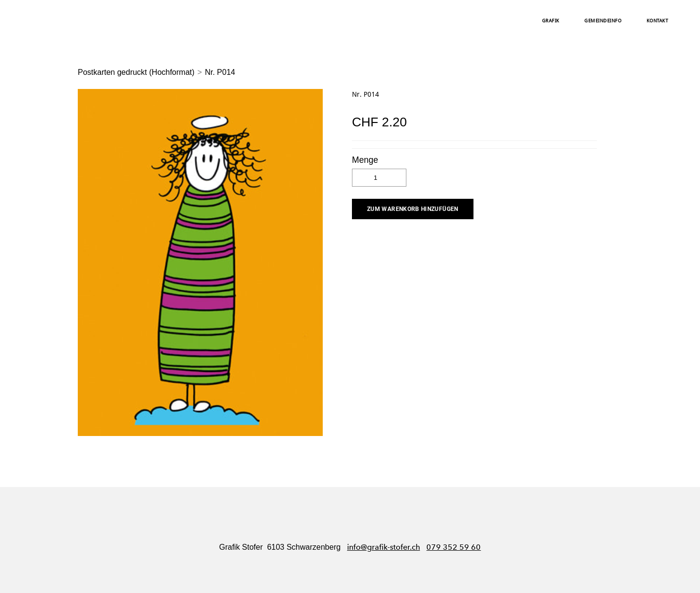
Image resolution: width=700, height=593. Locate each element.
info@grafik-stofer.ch (384, 547)
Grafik (551, 21)
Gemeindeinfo (603, 21)
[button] (413, 209)
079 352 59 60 (454, 547)
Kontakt (657, 21)
